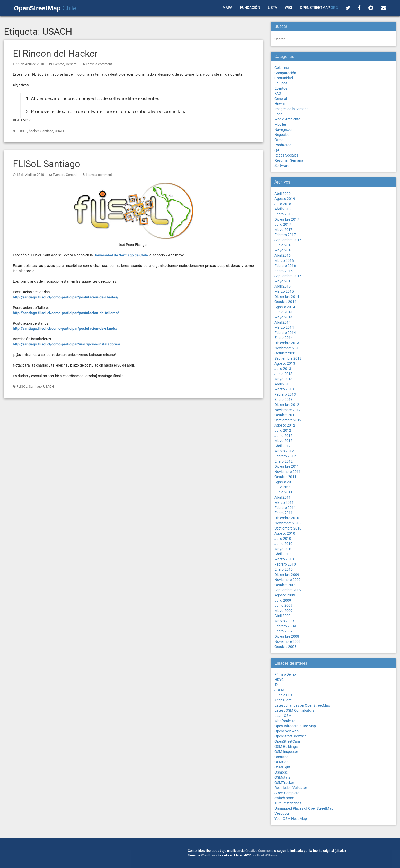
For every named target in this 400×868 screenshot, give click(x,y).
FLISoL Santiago (47, 164)
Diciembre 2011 (287, 466)
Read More (23, 120)
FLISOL (22, 131)
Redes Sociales (286, 155)
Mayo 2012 (283, 441)
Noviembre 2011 (288, 472)
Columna (282, 68)
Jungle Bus (283, 695)
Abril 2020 (283, 194)
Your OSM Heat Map (291, 819)
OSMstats (282, 777)
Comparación (285, 73)
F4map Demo (285, 674)
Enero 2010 (284, 569)
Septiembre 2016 (288, 240)
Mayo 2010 (283, 549)
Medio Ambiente (287, 119)
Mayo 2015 (283, 281)
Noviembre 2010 (288, 523)
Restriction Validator (291, 788)
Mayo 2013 (283, 379)
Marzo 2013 (284, 389)
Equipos (281, 83)
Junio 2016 (283, 245)
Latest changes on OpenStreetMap (302, 705)
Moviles (281, 124)
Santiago (47, 131)
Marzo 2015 (284, 291)
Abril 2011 (283, 497)
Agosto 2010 (285, 533)
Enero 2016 (284, 271)
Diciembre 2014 (287, 297)
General (72, 64)
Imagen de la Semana (292, 109)
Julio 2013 (283, 369)
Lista (272, 8)
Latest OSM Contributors (294, 710)
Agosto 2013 (285, 363)
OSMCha (282, 762)
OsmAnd (281, 757)
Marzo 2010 (284, 559)
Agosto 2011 (285, 482)
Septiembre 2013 (288, 358)
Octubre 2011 (285, 477)
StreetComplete (287, 793)
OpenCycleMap (287, 731)
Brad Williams (267, 855)
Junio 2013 (283, 374)
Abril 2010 (283, 554)
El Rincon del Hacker (55, 54)
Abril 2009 (283, 616)
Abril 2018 (283, 209)
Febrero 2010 (285, 564)
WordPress (209, 855)
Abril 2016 (283, 255)
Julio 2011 (283, 487)
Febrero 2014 (285, 333)
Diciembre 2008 (287, 636)
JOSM (279, 690)
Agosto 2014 (285, 307)
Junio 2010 (283, 544)
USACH (60, 131)
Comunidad (284, 78)
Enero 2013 (284, 400)
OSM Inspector (286, 752)
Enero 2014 (284, 338)
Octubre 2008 (285, 647)
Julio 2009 (283, 600)
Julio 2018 (283, 204)
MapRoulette (285, 721)
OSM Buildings (286, 747)
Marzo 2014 (284, 327)
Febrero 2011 (285, 508)
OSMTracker (284, 783)
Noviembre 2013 (288, 348)
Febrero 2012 (285, 456)
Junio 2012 (283, 436)
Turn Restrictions (288, 803)
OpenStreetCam (287, 741)
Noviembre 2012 (288, 410)
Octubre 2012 (285, 415)
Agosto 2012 (285, 425)
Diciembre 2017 (287, 219)
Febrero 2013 (285, 394)
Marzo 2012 (284, 451)
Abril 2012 (283, 446)
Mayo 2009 (283, 611)
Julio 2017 (283, 224)
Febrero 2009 (285, 626)
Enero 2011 (284, 513)
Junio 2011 (283, 492)
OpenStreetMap (319, 8)
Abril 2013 (283, 384)
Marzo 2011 (284, 502)
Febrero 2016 (285, 266)
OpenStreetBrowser (290, 736)
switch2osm (284, 798)
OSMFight (282, 767)
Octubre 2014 (285, 302)
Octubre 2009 (285, 585)
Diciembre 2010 (287, 518)
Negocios (282, 135)
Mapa (227, 8)
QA (277, 150)
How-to (280, 104)
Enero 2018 (284, 214)
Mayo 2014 (283, 317)
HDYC (279, 680)
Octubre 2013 (285, 353)
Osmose (281, 772)
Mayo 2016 (283, 250)
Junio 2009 (283, 605)
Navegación (284, 129)
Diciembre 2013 (287, 343)
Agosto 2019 (285, 199)
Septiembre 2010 (288, 528)
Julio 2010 (283, 539)
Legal (279, 114)
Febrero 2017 (285, 235)
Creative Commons (259, 851)
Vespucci (282, 813)
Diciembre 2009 (287, 575)
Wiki (288, 8)
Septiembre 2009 (288, 590)
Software (282, 166)
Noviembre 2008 (288, 641)
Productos (283, 145)
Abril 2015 (283, 286)
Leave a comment (99, 64)
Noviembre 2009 (288, 580)
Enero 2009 (284, 631)
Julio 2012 (283, 430)
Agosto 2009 (285, 595)
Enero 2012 (284, 461)
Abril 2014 (283, 322)
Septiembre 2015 (288, 276)
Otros (279, 140)
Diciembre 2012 (287, 405)
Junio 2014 (283, 312)
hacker (34, 131)
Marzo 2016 (284, 261)
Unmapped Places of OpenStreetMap (304, 808)
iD (276, 685)
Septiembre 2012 (288, 420)
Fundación (250, 8)
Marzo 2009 (284, 621)
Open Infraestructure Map (295, 726)
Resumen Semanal (289, 160)
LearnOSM (283, 716)
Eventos (59, 64)
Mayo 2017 (283, 230)
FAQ (278, 93)
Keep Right (283, 700)
